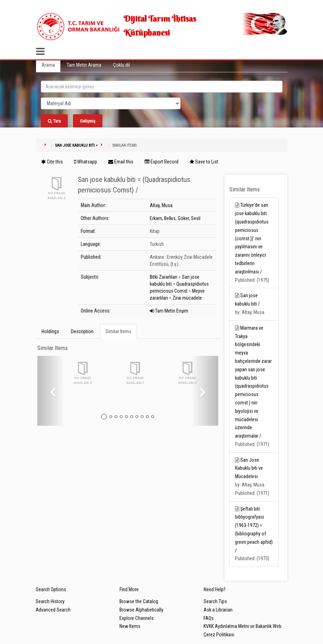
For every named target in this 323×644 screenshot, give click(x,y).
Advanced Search (53, 610)
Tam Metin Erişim (169, 311)
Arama (48, 65)
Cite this (52, 162)
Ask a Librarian (218, 610)
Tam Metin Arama (84, 65)
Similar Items (118, 331)
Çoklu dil (122, 65)
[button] (51, 391)
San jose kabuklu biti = (76, 145)
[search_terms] (162, 87)
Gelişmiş (88, 121)
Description (82, 331)
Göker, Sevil (189, 218)
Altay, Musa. (162, 205)
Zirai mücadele (187, 298)
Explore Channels (137, 618)
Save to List (204, 162)
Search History (50, 601)
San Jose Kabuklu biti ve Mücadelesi (249, 468)
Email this (121, 162)
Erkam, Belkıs (163, 218)
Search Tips (215, 601)
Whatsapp (86, 162)
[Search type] (111, 103)
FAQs (209, 618)
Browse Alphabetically (141, 610)
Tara (54, 121)
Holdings (50, 331)
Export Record (161, 162)
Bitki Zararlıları (164, 277)
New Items (130, 626)
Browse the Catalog (139, 601)
